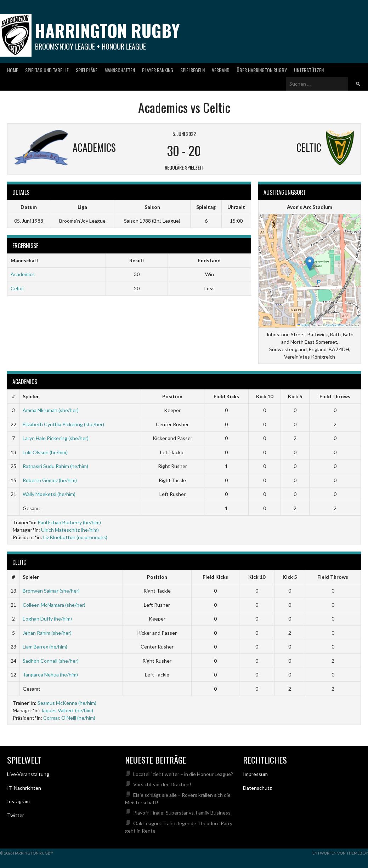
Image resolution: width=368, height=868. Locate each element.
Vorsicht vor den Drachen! (162, 784)
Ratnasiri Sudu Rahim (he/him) (55, 466)
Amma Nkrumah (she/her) (51, 410)
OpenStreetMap (335, 325)
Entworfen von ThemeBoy (340, 853)
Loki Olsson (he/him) (45, 452)
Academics (23, 274)
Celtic (17, 288)
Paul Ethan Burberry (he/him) (69, 522)
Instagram (18, 801)
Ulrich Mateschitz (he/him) (70, 530)
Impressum (255, 774)
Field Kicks (226, 396)
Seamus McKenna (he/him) (67, 703)
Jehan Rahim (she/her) (47, 633)
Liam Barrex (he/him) (45, 647)
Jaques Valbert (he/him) (67, 710)
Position (172, 396)
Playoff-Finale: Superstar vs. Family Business (182, 813)
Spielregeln (193, 70)
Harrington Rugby (107, 30)
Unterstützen (309, 70)
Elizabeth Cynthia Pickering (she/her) (63, 424)
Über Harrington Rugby (262, 70)
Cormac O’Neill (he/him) (69, 718)
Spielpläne (87, 70)
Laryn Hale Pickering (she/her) (56, 438)
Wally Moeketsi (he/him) (49, 494)
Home (13, 70)
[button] (310, 264)
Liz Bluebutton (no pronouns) (75, 537)
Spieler (31, 396)
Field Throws (335, 396)
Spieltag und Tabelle (47, 70)
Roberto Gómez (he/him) (50, 480)
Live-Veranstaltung (28, 774)
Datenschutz (257, 788)
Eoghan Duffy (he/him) (47, 619)
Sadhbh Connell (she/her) (51, 661)
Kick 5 (295, 396)
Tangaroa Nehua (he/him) (50, 675)
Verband (221, 70)
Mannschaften (120, 70)
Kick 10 (265, 396)
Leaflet (303, 325)
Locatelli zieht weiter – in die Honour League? (183, 774)
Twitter (16, 815)
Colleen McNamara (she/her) (54, 605)
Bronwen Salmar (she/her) (51, 591)
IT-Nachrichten (24, 788)
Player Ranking (158, 70)
